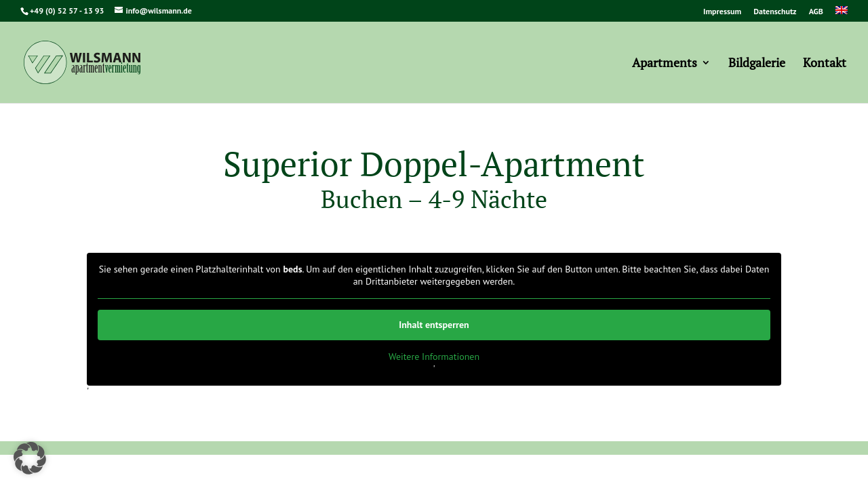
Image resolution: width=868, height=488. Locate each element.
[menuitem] (842, 14)
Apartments (665, 64)
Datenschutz (775, 12)
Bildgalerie (757, 64)
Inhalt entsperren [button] (434, 325)
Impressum (722, 12)
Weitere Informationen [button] (434, 357)
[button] (30, 458)
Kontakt (825, 64)
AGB (816, 12)
